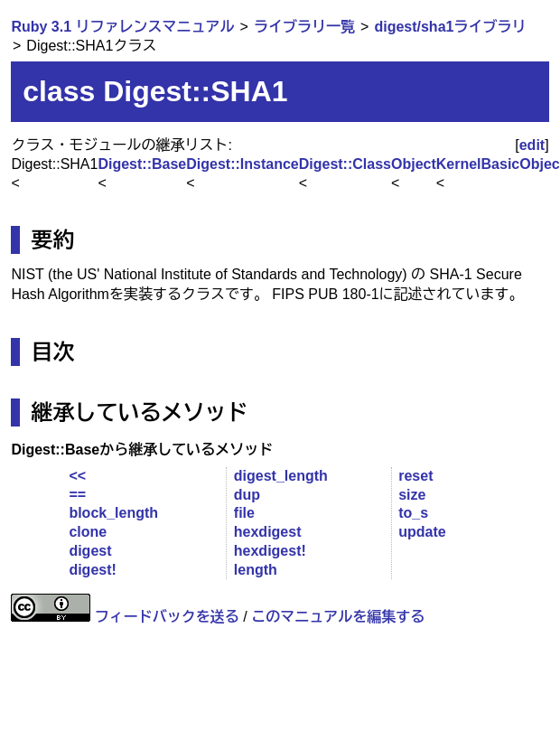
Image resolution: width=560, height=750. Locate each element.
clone (88, 532)
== (77, 495)
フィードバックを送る (167, 617)
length (256, 570)
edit (532, 145)
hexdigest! (270, 551)
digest (90, 551)
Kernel (459, 164)
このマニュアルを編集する (338, 617)
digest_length (281, 476)
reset (415, 476)
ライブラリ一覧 (304, 27)
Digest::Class (345, 164)
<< (77, 476)
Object (414, 164)
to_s (413, 513)
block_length (113, 513)
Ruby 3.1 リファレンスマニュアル (122, 27)
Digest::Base (142, 164)
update (422, 532)
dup (247, 495)
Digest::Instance (242, 164)
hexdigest (268, 532)
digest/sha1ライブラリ (450, 27)
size (412, 495)
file (244, 513)
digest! (92, 570)
